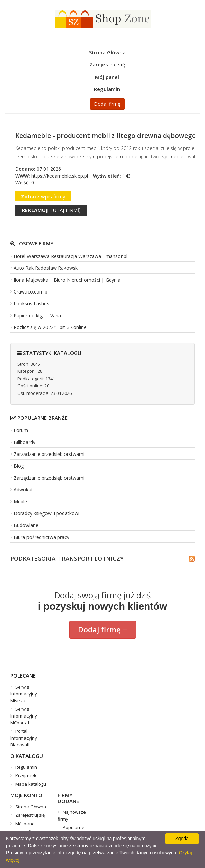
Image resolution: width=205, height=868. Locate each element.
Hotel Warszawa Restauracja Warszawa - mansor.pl (70, 256)
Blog (19, 466)
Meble (20, 501)
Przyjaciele (26, 775)
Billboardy (24, 442)
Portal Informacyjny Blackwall (24, 738)
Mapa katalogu (31, 784)
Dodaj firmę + (103, 629)
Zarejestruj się (107, 64)
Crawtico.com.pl (31, 292)
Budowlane (26, 525)
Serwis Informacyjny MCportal (24, 716)
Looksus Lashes (31, 304)
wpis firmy (43, 196)
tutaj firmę (51, 210)
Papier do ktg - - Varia (37, 315)
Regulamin (107, 89)
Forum (21, 430)
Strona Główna (107, 52)
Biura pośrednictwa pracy (41, 537)
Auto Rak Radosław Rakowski (46, 268)
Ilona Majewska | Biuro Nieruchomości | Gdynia (67, 280)
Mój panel (107, 77)
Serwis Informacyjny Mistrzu (24, 694)
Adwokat (23, 490)
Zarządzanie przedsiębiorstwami (49, 454)
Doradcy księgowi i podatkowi (46, 513)
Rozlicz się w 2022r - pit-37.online (50, 327)
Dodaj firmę (107, 104)
